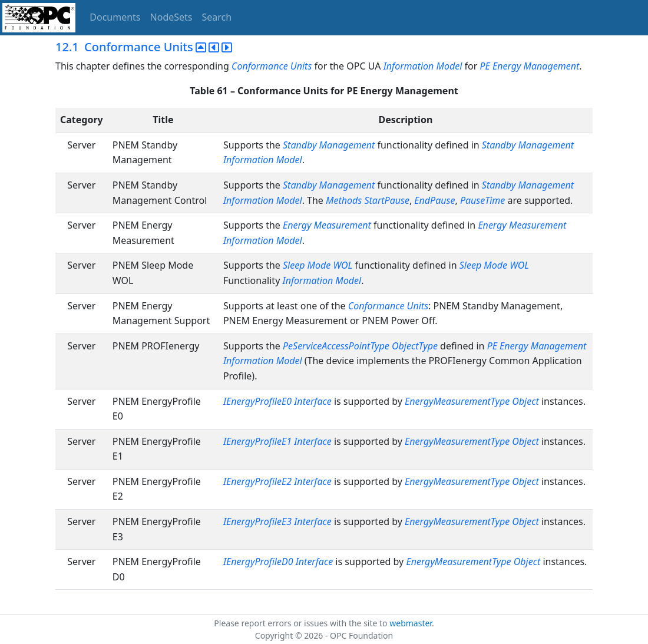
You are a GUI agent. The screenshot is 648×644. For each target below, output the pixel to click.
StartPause (386, 200)
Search (217, 17)
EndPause (434, 200)
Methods (345, 200)
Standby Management (329, 145)
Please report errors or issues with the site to (302, 623)
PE (492, 346)
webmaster (411, 623)
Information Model (423, 66)
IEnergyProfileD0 (258, 562)
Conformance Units (272, 66)
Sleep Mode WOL (318, 265)
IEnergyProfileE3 (257, 521)
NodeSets (171, 17)
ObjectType (415, 346)
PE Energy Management (530, 66)
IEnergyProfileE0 (257, 401)
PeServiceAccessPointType (336, 346)
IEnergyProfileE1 (257, 441)
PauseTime (482, 200)
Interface (313, 401)
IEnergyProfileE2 (257, 481)
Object (525, 401)
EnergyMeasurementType (457, 401)
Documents (115, 17)
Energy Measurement (327, 225)
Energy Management (543, 346)
